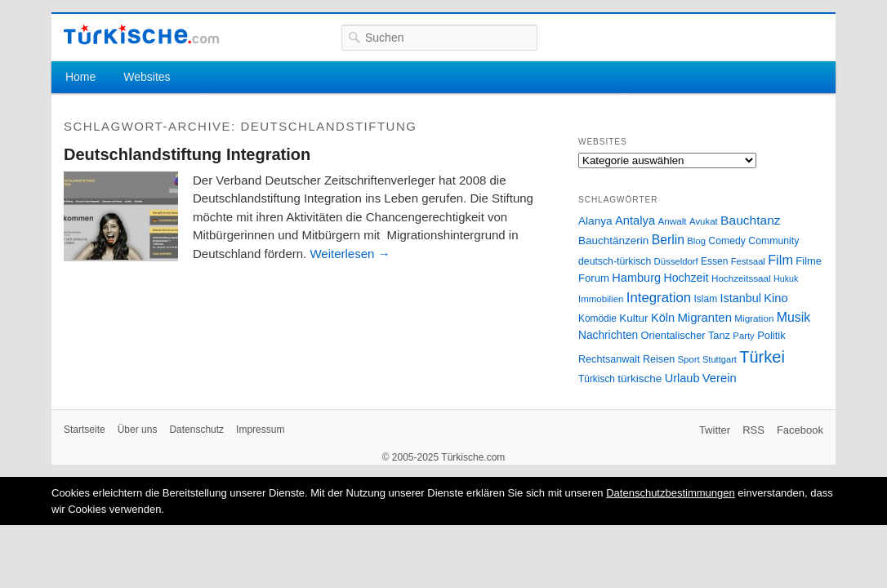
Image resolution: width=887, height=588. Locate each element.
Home (80, 77)
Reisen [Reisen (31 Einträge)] (659, 359)
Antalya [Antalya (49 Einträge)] (635, 220)
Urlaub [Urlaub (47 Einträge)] (682, 378)
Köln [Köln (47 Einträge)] (663, 318)
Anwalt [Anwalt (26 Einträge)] (673, 221)
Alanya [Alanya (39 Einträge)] (595, 221)
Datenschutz (196, 430)
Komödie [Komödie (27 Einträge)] (597, 318)
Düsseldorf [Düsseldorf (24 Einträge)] (676, 261)
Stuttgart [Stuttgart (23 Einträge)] (720, 359)
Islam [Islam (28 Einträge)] (705, 299)
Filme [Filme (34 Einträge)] (809, 261)
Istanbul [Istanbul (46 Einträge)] (741, 298)
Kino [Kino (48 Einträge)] (776, 298)
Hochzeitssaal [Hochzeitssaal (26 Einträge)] (741, 278)
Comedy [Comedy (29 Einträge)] (727, 241)
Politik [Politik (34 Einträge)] (771, 335)
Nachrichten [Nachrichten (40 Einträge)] (608, 335)
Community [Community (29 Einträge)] (773, 241)
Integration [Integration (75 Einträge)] (659, 298)
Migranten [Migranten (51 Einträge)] (704, 317)
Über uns (138, 430)
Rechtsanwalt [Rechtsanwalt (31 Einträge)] (609, 359)
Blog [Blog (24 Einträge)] (696, 241)
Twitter (715, 430)
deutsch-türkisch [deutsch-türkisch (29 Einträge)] (615, 261)
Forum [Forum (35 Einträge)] (594, 278)
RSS (753, 430)
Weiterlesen (350, 254)
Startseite (85, 430)
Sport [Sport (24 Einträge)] (689, 359)
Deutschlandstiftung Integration (187, 154)
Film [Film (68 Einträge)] (780, 260)
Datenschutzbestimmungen (671, 493)
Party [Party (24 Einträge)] (743, 336)
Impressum (260, 430)
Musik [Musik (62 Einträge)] (794, 317)
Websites (147, 77)
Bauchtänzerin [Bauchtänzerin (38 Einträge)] (613, 241)
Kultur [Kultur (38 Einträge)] (633, 318)
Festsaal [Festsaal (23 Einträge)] (748, 261)
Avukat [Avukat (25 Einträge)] (704, 221)
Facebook (800, 430)
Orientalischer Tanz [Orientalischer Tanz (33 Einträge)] (686, 335)
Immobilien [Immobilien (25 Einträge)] (601, 299)
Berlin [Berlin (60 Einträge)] (668, 240)
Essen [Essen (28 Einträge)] (714, 261)
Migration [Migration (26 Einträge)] (754, 318)
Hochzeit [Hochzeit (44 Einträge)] (686, 278)
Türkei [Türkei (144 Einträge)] (762, 357)
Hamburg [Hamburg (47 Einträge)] (636, 278)
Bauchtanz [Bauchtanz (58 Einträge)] (750, 220)
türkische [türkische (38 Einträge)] (640, 379)
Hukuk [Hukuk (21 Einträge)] (786, 278)
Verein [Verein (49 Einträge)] (720, 378)
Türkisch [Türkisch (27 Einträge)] (597, 379)
